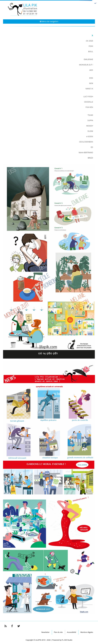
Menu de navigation (49, 21)
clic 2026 (89, 41)
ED (92, 147)
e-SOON (90, 136)
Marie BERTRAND (86, 152)
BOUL (91, 51)
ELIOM (90, 131)
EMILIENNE (88, 59)
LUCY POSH (88, 96)
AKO (91, 70)
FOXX (91, 46)
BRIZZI (90, 158)
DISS (91, 78)
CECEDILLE (89, 102)
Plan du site (58, 632)
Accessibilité (72, 632)
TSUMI (90, 115)
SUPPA (90, 120)
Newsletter (45, 632)
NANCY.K (89, 89)
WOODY (90, 126)
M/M (91, 83)
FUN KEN (89, 107)
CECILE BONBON (86, 142)
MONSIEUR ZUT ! (86, 65)
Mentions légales (87, 632)
